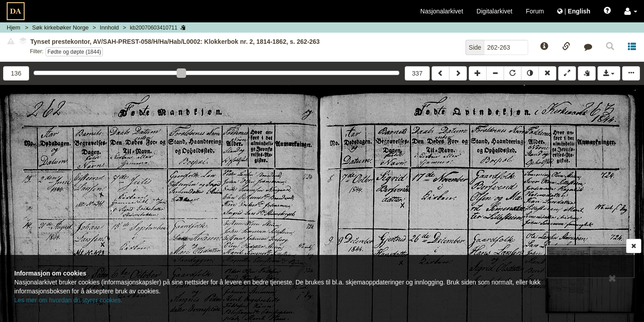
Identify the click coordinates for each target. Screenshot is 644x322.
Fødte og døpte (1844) (74, 52)
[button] (631, 11)
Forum (535, 11)
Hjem (13, 28)
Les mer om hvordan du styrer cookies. (68, 300)
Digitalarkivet (495, 11)
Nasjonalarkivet (442, 11)
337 (417, 73)
